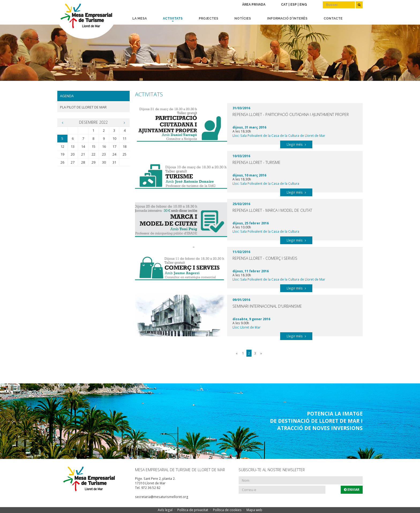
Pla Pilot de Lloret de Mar (83, 107)
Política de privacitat (193, 510)
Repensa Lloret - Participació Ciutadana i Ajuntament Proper (291, 114)
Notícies (243, 18)
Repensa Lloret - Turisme (256, 162)
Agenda (67, 96)
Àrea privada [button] (254, 5)
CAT (284, 5)
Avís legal (165, 510)
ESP (294, 5)
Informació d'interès (287, 18)
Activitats (173, 18)
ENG (303, 5)
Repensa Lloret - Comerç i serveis (265, 258)
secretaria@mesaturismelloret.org (162, 497)
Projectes (209, 18)
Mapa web (254, 510)
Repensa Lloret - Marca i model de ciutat (272, 210)
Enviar (352, 490)
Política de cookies (227, 510)
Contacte (333, 18)
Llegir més (296, 144)
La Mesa (140, 18)
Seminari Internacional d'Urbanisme (267, 306)
